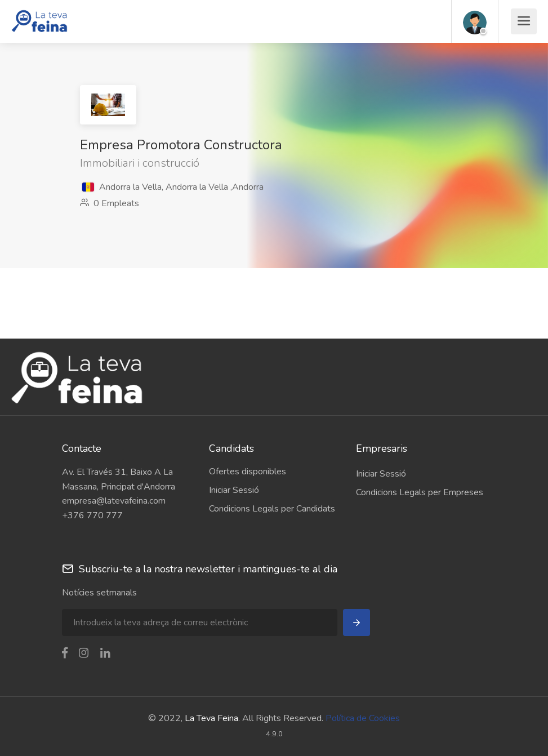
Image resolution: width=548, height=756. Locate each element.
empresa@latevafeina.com (114, 501)
